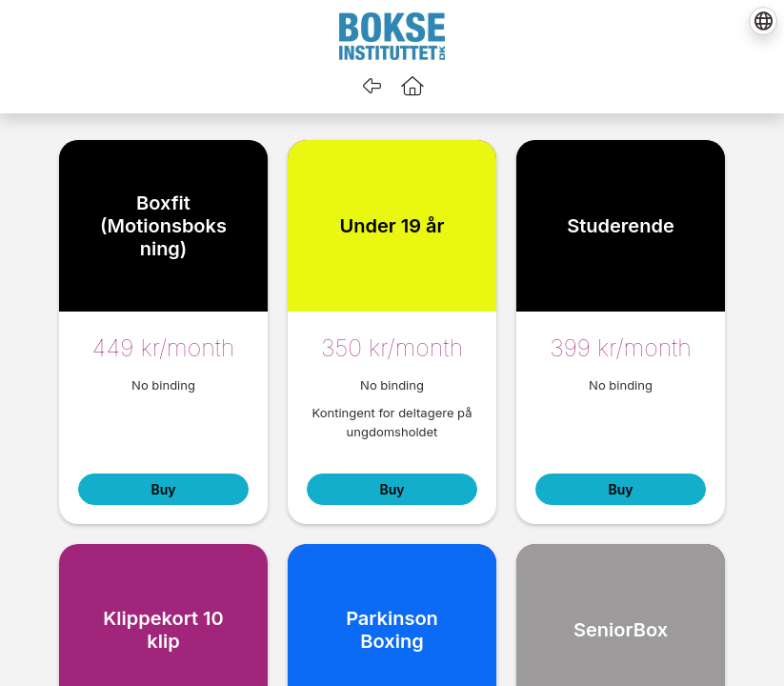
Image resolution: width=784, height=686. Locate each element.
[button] (412, 86)
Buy (163, 489)
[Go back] (372, 86)
